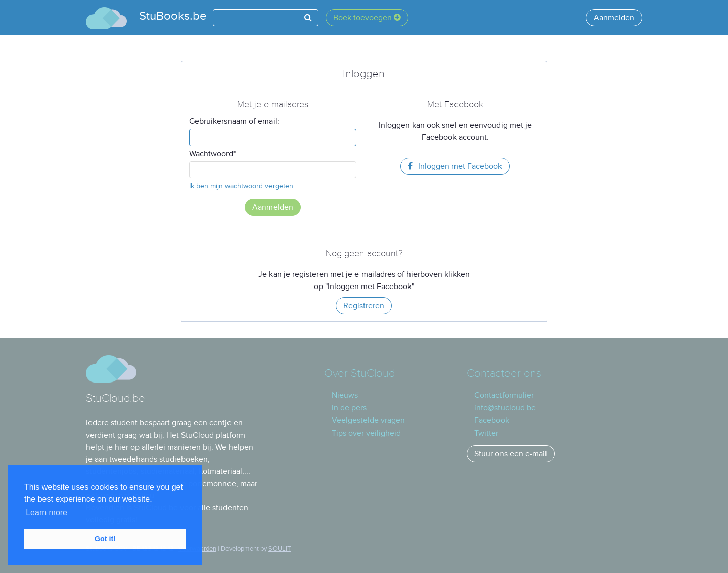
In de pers (349, 408)
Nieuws (345, 395)
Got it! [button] (105, 539)
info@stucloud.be (505, 408)
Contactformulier (504, 395)
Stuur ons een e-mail (511, 454)
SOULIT (280, 549)
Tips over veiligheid (366, 433)
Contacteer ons (504, 374)
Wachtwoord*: (213, 154)
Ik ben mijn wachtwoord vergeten (241, 186)
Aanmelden (614, 18)
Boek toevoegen (367, 18)
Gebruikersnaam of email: (234, 121)
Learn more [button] (47, 513)
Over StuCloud (359, 374)
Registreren (364, 306)
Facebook (492, 420)
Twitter (486, 433)
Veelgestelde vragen (368, 420)
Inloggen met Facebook (455, 166)
